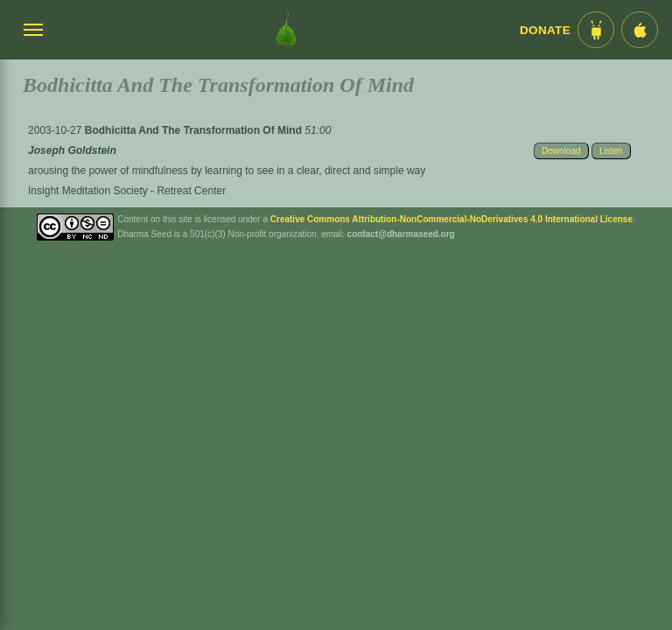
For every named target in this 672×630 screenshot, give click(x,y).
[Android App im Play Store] (596, 30)
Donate (545, 30)
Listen (611, 151)
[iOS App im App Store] (640, 30)
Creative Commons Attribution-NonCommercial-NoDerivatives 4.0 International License (451, 219)
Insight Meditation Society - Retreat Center (127, 191)
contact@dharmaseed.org (401, 234)
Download (561, 151)
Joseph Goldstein (72, 150)
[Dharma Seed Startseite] (286, 30)
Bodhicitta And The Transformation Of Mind (195, 130)
